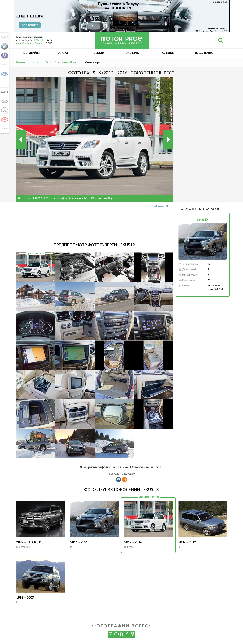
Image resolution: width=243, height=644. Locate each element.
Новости (98, 53)
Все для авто (204, 53)
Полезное (167, 53)
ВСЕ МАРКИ (4, 128)
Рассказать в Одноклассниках (125, 479)
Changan (4, 55)
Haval (4, 65)
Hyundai (4, 74)
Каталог (63, 53)
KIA (4, 92)
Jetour (4, 83)
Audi (4, 37)
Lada (4, 101)
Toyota (4, 120)
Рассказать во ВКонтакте (119, 479)
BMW (4, 46)
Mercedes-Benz (4, 110)
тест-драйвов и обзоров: (29, 43)
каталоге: (38, 40)
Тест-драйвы (31, 53)
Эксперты (133, 53)
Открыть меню (18, 57)
